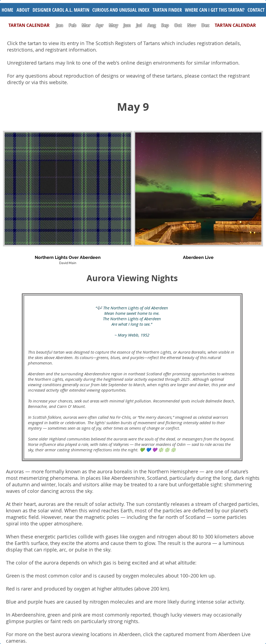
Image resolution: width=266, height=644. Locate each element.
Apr (100, 25)
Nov (192, 25)
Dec (205, 25)
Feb (72, 25)
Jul (140, 25)
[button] (121, 10)
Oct (179, 25)
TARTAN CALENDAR (32, 25)
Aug (152, 25)
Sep (165, 25)
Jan (60, 25)
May (113, 25)
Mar (86, 25)
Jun (127, 25)
